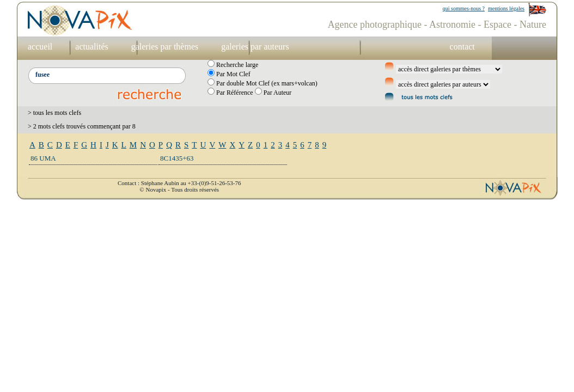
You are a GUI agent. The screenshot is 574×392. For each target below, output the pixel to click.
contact (462, 47)
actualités (91, 47)
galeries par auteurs (255, 47)
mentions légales (506, 8)
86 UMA (43, 158)
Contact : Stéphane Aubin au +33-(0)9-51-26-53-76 (179, 183)
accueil (40, 47)
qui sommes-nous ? (464, 8)
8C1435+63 (177, 158)
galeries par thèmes (165, 47)
